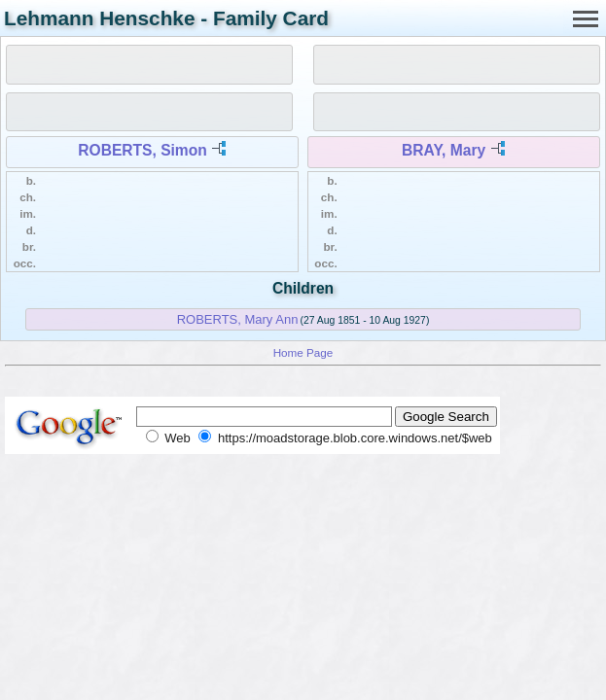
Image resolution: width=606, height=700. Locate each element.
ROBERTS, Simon (143, 150)
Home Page (303, 352)
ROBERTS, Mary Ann (238, 319)
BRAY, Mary (444, 150)
